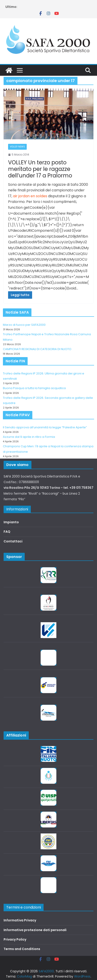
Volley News (17, 147)
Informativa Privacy (20, 920)
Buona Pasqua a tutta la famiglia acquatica (34, 388)
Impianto (11, 522)
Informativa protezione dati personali (35, 930)
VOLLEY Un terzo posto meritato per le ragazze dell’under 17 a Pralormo (40, 169)
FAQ (7, 532)
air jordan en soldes (30, 196)
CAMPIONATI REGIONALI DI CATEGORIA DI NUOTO (37, 349)
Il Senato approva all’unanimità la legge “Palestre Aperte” (45, 427)
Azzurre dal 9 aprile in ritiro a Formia (29, 437)
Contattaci (13, 541)
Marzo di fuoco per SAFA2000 (24, 325)
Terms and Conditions (22, 949)
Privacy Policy (15, 939)
